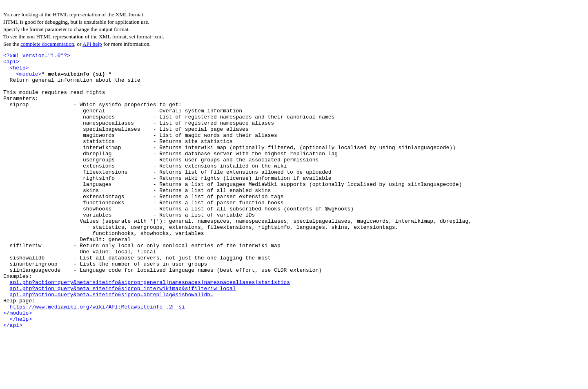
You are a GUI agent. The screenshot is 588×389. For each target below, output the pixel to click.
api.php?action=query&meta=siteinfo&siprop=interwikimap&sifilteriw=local (123, 336)
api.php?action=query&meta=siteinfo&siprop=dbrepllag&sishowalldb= (112, 343)
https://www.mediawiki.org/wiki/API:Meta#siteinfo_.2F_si (97, 358)
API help (92, 44)
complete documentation (47, 44)
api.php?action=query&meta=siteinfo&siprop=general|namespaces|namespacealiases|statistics (150, 329)
